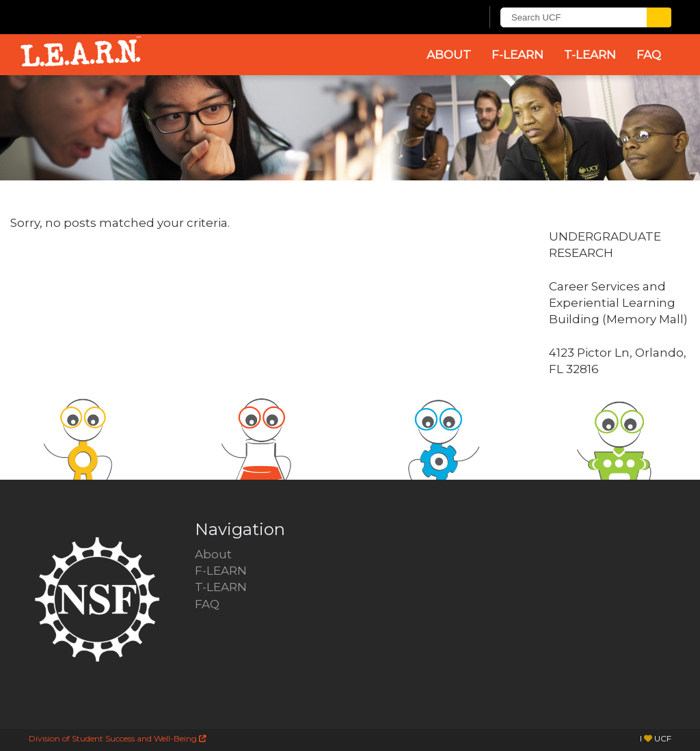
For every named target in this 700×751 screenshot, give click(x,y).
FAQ (649, 55)
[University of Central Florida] (130, 17)
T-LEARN (590, 55)
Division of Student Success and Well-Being (118, 738)
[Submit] (659, 17)
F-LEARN (517, 55)
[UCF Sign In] (437, 18)
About (449, 55)
